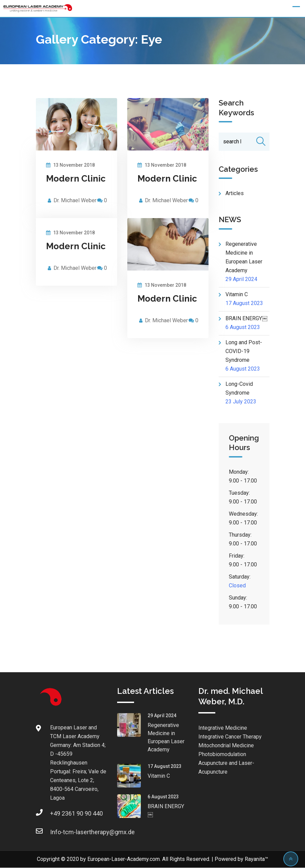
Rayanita (255, 859)
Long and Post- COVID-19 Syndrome (244, 351)
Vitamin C (237, 295)
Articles (235, 194)
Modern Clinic (76, 179)
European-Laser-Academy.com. (124, 859)
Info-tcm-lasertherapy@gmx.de (57, 832)
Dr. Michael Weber (75, 200)
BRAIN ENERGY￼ (246, 319)
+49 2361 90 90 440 (57, 814)
